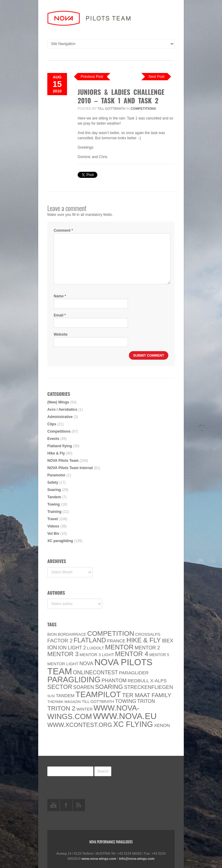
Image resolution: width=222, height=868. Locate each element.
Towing (54, 504)
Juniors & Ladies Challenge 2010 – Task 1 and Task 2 (121, 96)
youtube (53, 805)
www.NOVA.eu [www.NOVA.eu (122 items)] (125, 716)
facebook (66, 805)
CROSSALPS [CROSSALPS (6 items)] (148, 634)
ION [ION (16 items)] (52, 648)
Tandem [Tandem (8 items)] (65, 696)
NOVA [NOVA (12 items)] (86, 664)
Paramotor (56, 475)
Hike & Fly (56, 453)
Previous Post (92, 77)
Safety (53, 482)
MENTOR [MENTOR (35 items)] (119, 647)
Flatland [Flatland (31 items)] (90, 640)
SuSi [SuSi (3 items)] (51, 696)
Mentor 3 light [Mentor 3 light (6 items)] (97, 655)
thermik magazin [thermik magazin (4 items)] (64, 702)
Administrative (60, 417)
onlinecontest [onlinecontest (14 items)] (96, 673)
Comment (63, 230)
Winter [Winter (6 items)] (85, 709)
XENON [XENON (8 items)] (162, 725)
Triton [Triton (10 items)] (146, 701)
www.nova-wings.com (99, 859)
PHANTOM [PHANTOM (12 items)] (114, 681)
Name (60, 296)
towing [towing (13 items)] (126, 701)
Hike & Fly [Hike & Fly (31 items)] (144, 640)
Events (53, 439)
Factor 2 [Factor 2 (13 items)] (60, 641)
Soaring (54, 490)
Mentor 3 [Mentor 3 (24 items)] (63, 654)
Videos (53, 526)
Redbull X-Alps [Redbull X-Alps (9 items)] (147, 681)
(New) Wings (58, 402)
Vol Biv (53, 534)
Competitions (143, 109)
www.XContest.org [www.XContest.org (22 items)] (80, 725)
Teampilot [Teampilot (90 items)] (98, 694)
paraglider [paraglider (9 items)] (134, 673)
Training (54, 512)
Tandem (54, 497)
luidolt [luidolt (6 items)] (96, 648)
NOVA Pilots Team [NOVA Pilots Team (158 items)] (100, 667)
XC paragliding (60, 541)
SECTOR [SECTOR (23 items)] (60, 687)
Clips (52, 424)
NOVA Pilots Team (63, 461)
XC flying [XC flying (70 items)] (133, 724)
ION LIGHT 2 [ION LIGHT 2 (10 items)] (72, 648)
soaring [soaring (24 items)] (109, 687)
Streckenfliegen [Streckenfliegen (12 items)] (149, 687)
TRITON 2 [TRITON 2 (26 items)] (61, 708)
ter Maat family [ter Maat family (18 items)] (146, 695)
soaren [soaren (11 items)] (84, 687)
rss (79, 805)
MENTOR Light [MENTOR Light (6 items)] (63, 664)
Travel (53, 519)
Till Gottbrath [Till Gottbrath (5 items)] (98, 702)
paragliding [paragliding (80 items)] (74, 680)
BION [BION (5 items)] (52, 634)
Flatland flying (60, 446)
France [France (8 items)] (116, 641)
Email (60, 315)
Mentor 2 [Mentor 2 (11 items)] (147, 648)
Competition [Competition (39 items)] (111, 633)
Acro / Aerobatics (62, 410)
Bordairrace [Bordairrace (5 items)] (72, 634)
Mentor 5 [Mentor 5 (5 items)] (159, 655)
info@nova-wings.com (137, 859)
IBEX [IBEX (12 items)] (167, 641)
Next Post (156, 77)
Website (61, 334)
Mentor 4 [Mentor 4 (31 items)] (132, 654)
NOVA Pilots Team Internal (70, 468)
